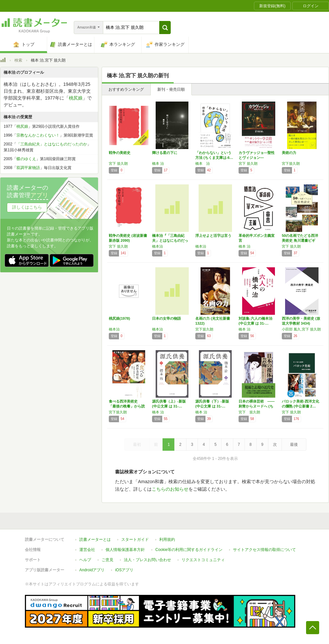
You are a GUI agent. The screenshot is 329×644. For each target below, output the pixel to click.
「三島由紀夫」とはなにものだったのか (52, 144)
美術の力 (289, 153)
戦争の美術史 (120, 153)
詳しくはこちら (27, 207)
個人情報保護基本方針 (125, 550)
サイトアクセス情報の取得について (264, 550)
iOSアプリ (124, 570)
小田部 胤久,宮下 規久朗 (301, 329)
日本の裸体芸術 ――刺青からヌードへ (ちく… (257, 406)
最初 (137, 445)
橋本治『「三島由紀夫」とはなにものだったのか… (170, 240)
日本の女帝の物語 (166, 318)
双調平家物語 (28, 168)
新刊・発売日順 (171, 89)
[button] (165, 28)
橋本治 (157, 246)
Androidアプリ (92, 570)
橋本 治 (158, 163)
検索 (18, 60)
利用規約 (167, 540)
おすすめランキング (126, 89)
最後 (294, 445)
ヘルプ (85, 560)
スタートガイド (135, 540)
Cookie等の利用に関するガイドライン (189, 550)
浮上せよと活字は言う (213, 236)
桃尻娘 (76, 98)
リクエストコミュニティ (203, 560)
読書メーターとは (95, 540)
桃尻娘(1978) (119, 318)
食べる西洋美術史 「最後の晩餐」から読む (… (127, 406)
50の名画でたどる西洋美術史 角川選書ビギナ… (300, 240)
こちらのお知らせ (170, 489)
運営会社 (87, 550)
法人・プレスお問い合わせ (147, 560)
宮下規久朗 (291, 163)
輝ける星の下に (165, 153)
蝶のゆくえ (26, 159)
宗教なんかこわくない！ (38, 135)
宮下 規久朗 (118, 163)
